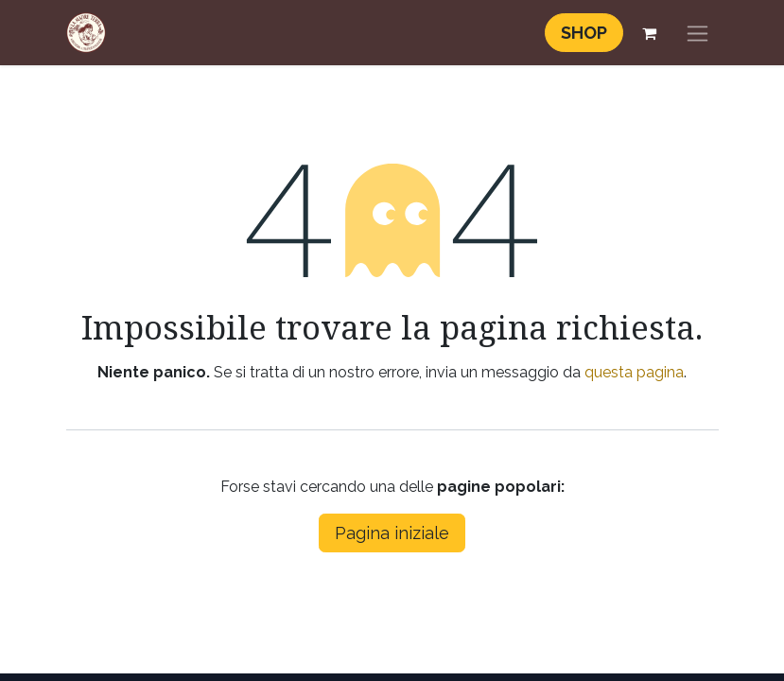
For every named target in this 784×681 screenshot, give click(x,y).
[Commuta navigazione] (697, 33)
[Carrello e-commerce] (650, 33)
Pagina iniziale (392, 533)
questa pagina (634, 372)
